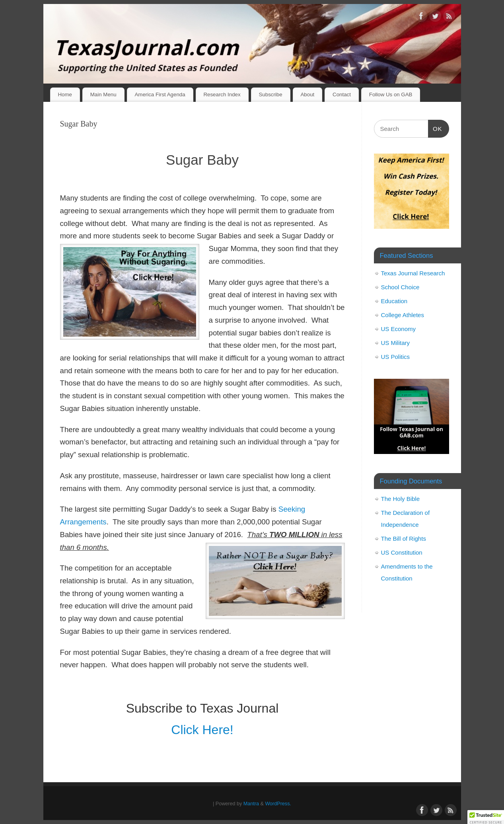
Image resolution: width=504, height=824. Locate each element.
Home (65, 94)
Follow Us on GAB (391, 94)
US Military (396, 343)
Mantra (251, 804)
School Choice (400, 287)
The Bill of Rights (404, 539)
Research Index (222, 94)
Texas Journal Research (413, 273)
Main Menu (103, 94)
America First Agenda (160, 94)
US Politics (396, 357)
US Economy (399, 329)
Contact (342, 94)
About (307, 94)
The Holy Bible (401, 499)
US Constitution (402, 552)
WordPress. (278, 804)
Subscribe (270, 94)
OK (435, 128)
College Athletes (403, 315)
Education (394, 301)
